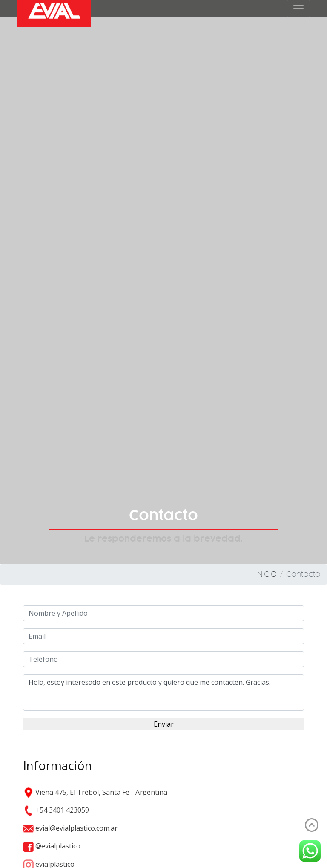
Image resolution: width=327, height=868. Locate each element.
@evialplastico (52, 846)
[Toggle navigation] (298, 9)
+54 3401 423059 (56, 810)
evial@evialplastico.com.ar (70, 828)
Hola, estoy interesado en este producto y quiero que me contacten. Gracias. (163, 692)
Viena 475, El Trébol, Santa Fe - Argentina (95, 792)
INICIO (266, 574)
